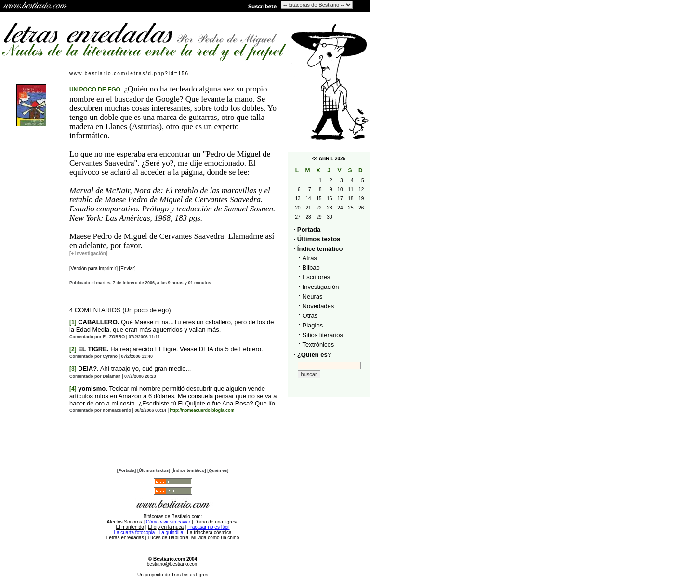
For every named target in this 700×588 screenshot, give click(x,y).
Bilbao (311, 268)
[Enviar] (128, 268)
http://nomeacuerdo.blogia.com (202, 410)
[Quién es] (218, 470)
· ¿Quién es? (313, 355)
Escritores (317, 277)
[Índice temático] (189, 470)
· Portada (307, 229)
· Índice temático (318, 249)
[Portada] (127, 470)
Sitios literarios (323, 335)
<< (315, 159)
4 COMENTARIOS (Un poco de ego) (120, 310)
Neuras (313, 296)
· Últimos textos (317, 239)
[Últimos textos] (154, 470)
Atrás (310, 258)
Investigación (321, 287)
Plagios (313, 325)
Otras (310, 316)
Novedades (318, 306)
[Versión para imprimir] (93, 268)
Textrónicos (318, 345)
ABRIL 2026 (332, 159)
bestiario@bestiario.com (173, 564)
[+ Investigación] (88, 254)
